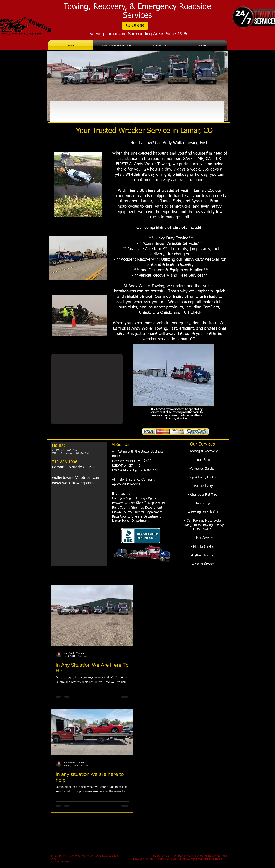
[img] (67, 112)
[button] (135, 26)
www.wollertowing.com (73, 483)
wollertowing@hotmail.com (76, 478)
